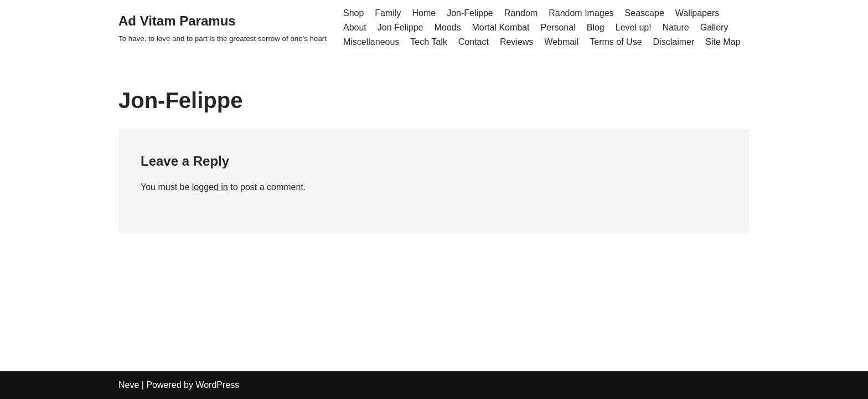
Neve (129, 385)
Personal (558, 27)
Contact (474, 42)
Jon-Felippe (470, 13)
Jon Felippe (401, 27)
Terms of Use (616, 42)
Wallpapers (697, 13)
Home (424, 13)
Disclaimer (674, 42)
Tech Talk (428, 42)
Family (388, 13)
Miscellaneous (371, 42)
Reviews (516, 42)
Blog (596, 27)
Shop (353, 13)
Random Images (581, 13)
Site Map (723, 42)
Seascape (645, 13)
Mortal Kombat (501, 27)
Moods (447, 27)
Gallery (714, 27)
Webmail (561, 42)
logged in (210, 187)
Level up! (634, 27)
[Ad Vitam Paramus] (223, 27)
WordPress (217, 385)
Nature (676, 27)
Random (521, 13)
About (355, 27)
